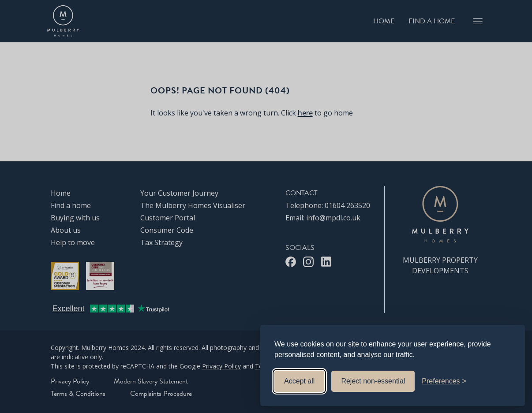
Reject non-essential (373, 381)
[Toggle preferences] (444, 381)
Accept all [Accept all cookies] (299, 381)
